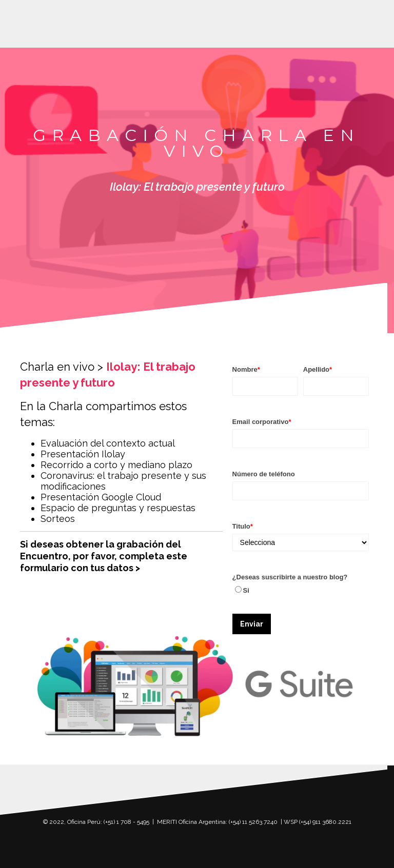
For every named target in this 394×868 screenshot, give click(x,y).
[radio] (301, 590)
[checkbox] (301, 590)
